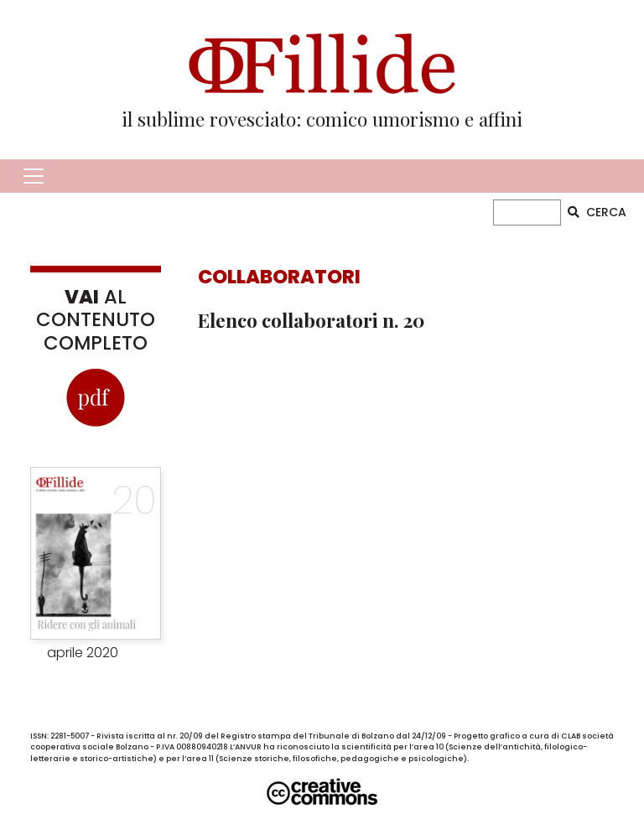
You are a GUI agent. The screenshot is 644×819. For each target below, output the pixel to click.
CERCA (597, 212)
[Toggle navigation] (34, 176)
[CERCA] (527, 213)
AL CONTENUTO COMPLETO (96, 319)
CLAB (571, 736)
